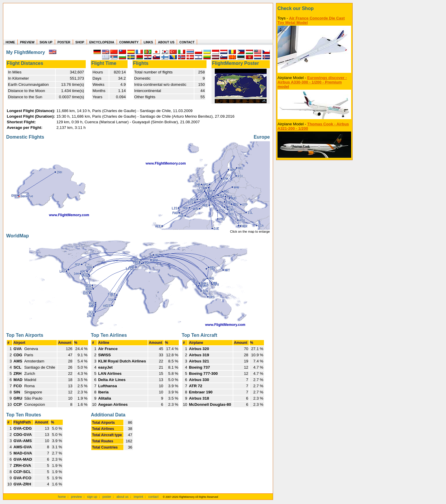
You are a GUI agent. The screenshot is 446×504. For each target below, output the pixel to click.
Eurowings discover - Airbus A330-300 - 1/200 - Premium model (312, 82)
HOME (10, 42)
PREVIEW (27, 42)
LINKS (148, 42)
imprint (138, 497)
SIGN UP (46, 42)
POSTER (64, 42)
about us (122, 497)
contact (153, 497)
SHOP (80, 42)
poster (107, 497)
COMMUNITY (129, 42)
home (62, 497)
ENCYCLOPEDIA (102, 42)
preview (76, 497)
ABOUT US (166, 42)
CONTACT (187, 42)
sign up (92, 497)
